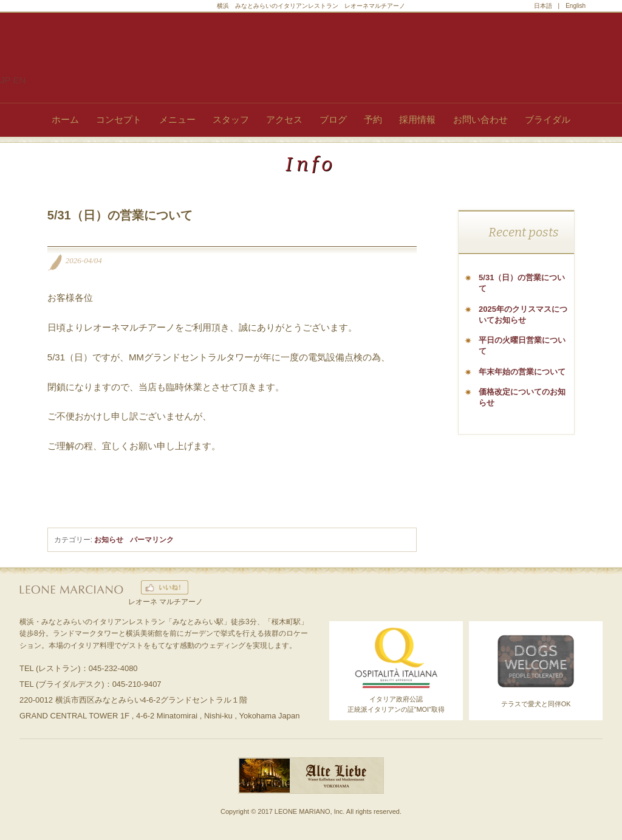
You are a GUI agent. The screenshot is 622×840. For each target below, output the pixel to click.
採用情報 (417, 119)
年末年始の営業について (522, 372)
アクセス (284, 119)
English (576, 6)
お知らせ (109, 540)
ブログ (333, 119)
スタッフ (231, 119)
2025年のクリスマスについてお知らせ (523, 315)
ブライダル (548, 119)
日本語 (543, 6)
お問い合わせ (480, 119)
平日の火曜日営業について (522, 346)
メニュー (177, 119)
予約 (373, 119)
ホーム (65, 119)
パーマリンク (152, 540)
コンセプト (119, 119)
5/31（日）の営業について (522, 283)
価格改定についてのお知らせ (522, 397)
